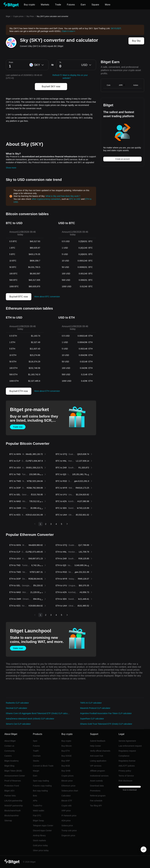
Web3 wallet (39, 811)
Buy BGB (66, 766)
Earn (35, 776)
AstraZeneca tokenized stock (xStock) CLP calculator (30, 719)
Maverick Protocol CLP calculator (95, 708)
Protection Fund (12, 786)
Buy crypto (66, 741)
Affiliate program (97, 771)
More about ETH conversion (47, 391)
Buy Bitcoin (67, 746)
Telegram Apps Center (43, 826)
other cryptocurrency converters (46, 199)
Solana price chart (70, 791)
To (60, 62)
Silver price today (41, 850)
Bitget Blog (9, 766)
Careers (8, 756)
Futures (36, 746)
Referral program (98, 796)
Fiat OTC (37, 816)
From (11, 62)
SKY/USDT (116, 28)
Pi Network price (69, 816)
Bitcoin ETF (67, 801)
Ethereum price (68, 786)
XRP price (66, 811)
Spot (35, 741)
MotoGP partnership (14, 806)
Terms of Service (126, 776)
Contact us (9, 746)
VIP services (96, 766)
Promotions (95, 791)
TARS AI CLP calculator (91, 703)
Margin (36, 771)
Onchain (37, 756)
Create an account (122, 159)
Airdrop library (39, 835)
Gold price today (40, 845)
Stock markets (39, 840)
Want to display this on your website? (75, 77)
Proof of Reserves (13, 781)
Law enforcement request (130, 746)
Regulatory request (127, 751)
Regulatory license (127, 761)
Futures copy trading (42, 786)
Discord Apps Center (42, 831)
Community (10, 751)
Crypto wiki (67, 806)
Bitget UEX (9, 791)
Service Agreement (127, 741)
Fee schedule (96, 801)
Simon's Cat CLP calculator (18, 724)
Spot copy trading (41, 781)
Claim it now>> (68, 31)
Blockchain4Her (12, 816)
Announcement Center (15, 776)
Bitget (8, 16)
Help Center (95, 746)
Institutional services (99, 776)
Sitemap (8, 821)
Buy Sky (136, 41)
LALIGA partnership (13, 801)
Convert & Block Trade (43, 766)
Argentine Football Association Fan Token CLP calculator (106, 713)
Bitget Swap (38, 821)
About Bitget (10, 741)
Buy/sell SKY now (51, 86)
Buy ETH (66, 751)
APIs (35, 801)
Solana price (67, 826)
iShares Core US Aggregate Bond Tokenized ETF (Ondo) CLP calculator (38, 713)
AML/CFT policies (127, 766)
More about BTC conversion (47, 297)
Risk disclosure (125, 781)
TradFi (36, 751)
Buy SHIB (66, 771)
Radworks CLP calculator (17, 703)
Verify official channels (100, 751)
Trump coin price (69, 831)
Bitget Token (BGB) (13, 771)
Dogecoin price (68, 835)
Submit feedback (98, 741)
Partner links (10, 796)
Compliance (124, 756)
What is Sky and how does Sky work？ (63, 196)
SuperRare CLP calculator (92, 719)
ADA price (66, 821)
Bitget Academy (11, 761)
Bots (35, 796)
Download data (97, 786)
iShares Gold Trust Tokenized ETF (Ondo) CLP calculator (106, 724)
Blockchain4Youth (13, 811)
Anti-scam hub (96, 756)
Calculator (66, 796)
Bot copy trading (40, 791)
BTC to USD (75, 199)
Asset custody (96, 781)
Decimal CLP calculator (16, 708)
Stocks (36, 761)
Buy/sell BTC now (19, 297)
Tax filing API (96, 806)
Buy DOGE (67, 756)
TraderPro (38, 806)
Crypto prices (18, 16)
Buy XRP (66, 761)
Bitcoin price (67, 781)
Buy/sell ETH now (19, 391)
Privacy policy (125, 771)
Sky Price (30, 16)
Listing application (98, 761)
